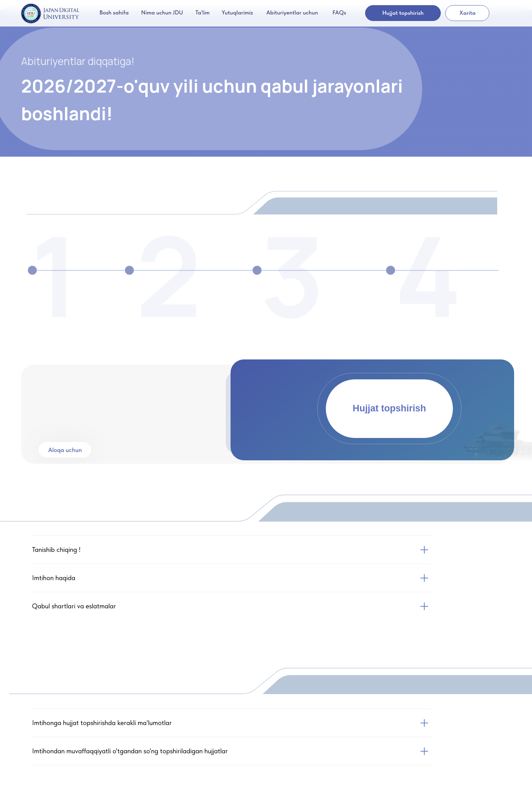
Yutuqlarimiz (237, 12)
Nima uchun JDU (162, 12)
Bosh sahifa (114, 12)
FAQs (339, 12)
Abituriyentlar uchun (292, 12)
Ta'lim (203, 12)
